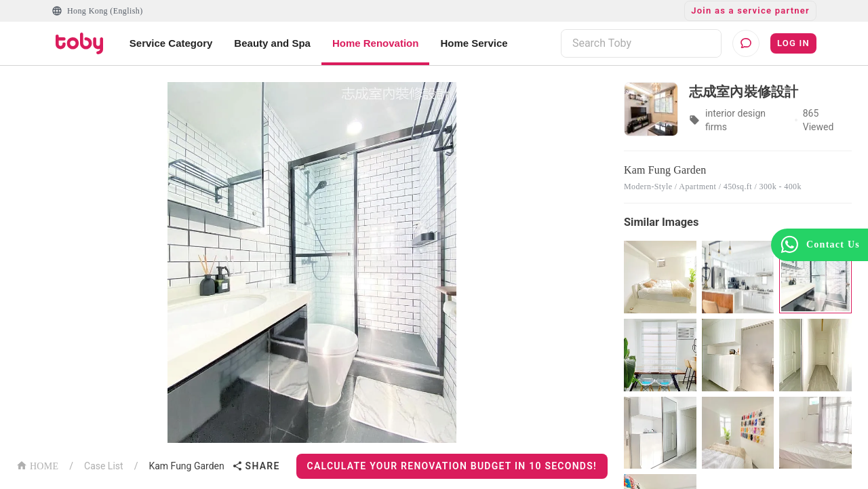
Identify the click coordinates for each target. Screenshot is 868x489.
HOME (37, 465)
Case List (104, 466)
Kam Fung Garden (186, 466)
